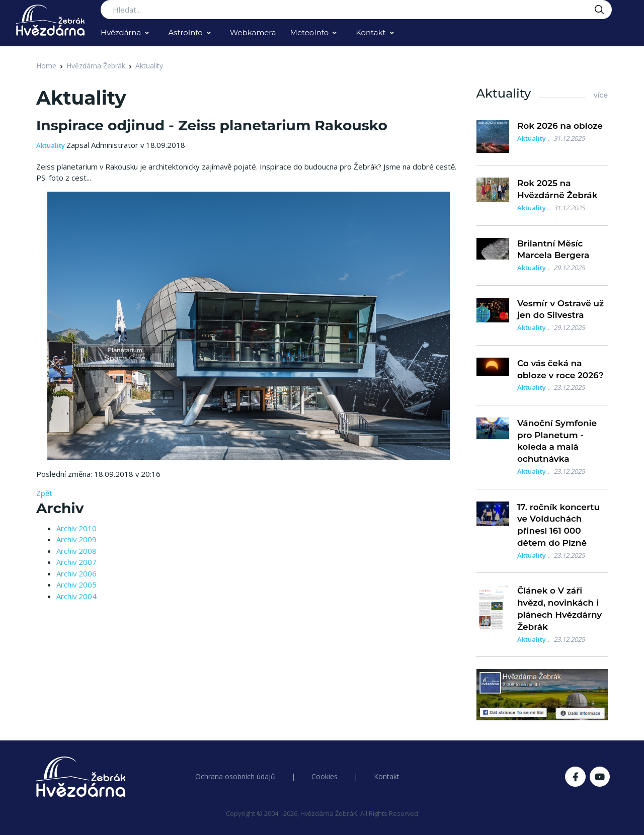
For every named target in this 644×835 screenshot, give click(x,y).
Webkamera (253, 32)
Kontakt (371, 32)
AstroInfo (185, 32)
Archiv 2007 (76, 562)
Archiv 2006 (76, 573)
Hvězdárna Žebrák (96, 66)
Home (46, 66)
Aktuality (149, 66)
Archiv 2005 (76, 584)
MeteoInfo (310, 32)
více (601, 95)
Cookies (325, 776)
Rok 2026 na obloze (560, 126)
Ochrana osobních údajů (235, 776)
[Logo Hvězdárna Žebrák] (50, 20)
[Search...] (356, 10)
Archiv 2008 (76, 551)
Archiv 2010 (76, 528)
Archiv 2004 (76, 596)
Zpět (44, 493)
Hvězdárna (121, 32)
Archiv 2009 (76, 539)
